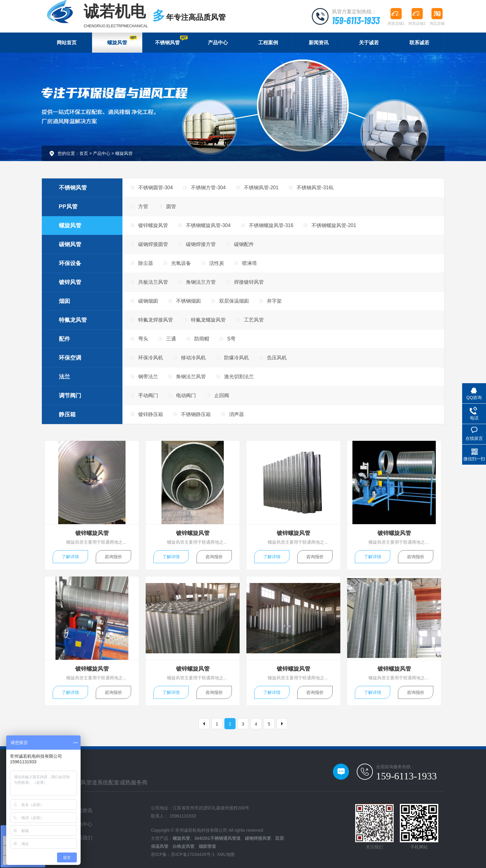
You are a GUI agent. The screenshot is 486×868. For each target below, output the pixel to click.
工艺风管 (254, 320)
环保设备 (70, 263)
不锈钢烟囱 (188, 301)
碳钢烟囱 (148, 301)
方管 (143, 206)
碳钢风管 (70, 244)
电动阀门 (186, 395)
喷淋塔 (250, 263)
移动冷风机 (193, 358)
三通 (171, 339)
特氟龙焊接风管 (156, 320)
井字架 (274, 301)
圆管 (171, 206)
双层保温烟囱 (234, 301)
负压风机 (277, 358)
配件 (64, 339)
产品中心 (218, 43)
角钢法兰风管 (191, 377)
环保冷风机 (151, 358)
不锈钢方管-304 (208, 188)
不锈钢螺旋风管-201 (334, 225)
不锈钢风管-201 (261, 188)
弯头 (143, 339)
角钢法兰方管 (201, 282)
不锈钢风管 (171, 40)
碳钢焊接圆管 (153, 244)
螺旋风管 (122, 40)
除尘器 (146, 263)
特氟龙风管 (73, 320)
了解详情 (70, 557)
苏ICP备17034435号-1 (193, 854)
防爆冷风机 (236, 358)
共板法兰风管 (153, 282)
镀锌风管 (70, 282)
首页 (84, 153)
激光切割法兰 (239, 377)
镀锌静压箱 (151, 414)
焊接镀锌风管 (249, 282)
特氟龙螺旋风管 (208, 320)
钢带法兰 (148, 377)
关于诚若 (369, 43)
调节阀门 (70, 396)
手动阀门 (148, 395)
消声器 (236, 414)
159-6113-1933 (356, 20)
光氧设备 (181, 263)
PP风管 (68, 207)
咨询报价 (113, 557)
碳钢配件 (244, 244)
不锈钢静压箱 (196, 414)
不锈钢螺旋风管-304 (208, 225)
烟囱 (64, 301)
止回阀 (222, 395)
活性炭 (217, 263)
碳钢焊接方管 (201, 244)
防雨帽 (202, 339)
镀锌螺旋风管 (153, 225)
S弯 (231, 339)
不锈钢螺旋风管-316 (271, 225)
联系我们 (82, 838)
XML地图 (226, 854)
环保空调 (70, 358)
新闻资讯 (319, 43)
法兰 (64, 377)
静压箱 (67, 414)
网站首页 (67, 43)
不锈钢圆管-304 (156, 188)
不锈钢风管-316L (315, 188)
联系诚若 (419, 43)
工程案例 (268, 43)
